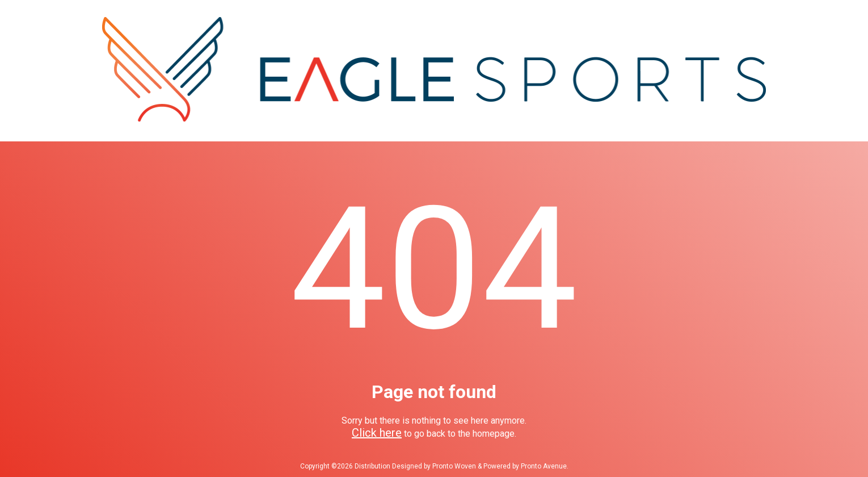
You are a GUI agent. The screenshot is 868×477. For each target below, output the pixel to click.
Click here (377, 433)
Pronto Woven (454, 466)
